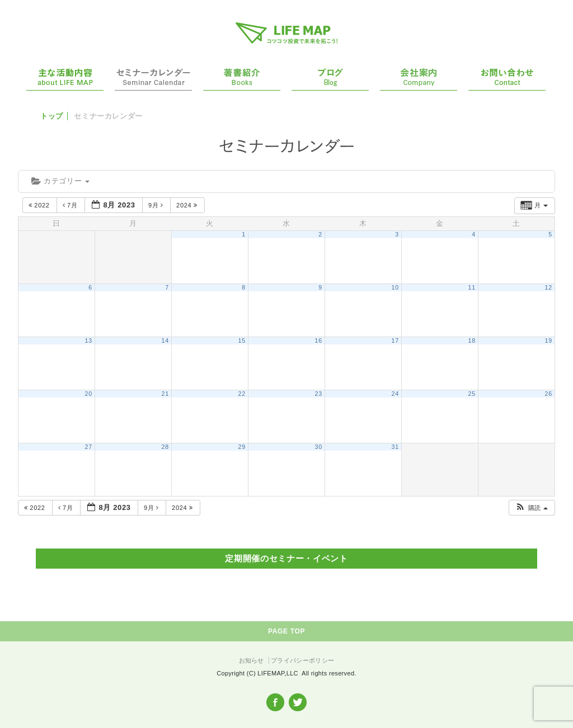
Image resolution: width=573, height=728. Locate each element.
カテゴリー (60, 181)
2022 (40, 205)
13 (89, 341)
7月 (71, 205)
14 (165, 341)
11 (472, 287)
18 (472, 341)
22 (242, 394)
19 (549, 341)
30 (319, 447)
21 (165, 394)
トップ (52, 116)
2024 (188, 205)
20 (89, 394)
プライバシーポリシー (302, 660)
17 (395, 341)
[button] (531, 508)
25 (472, 394)
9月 (157, 205)
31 (395, 447)
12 (549, 287)
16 (319, 341)
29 (242, 447)
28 (165, 447)
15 (242, 341)
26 (549, 394)
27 (89, 447)
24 (395, 394)
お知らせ (252, 660)
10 (395, 287)
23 (319, 394)
